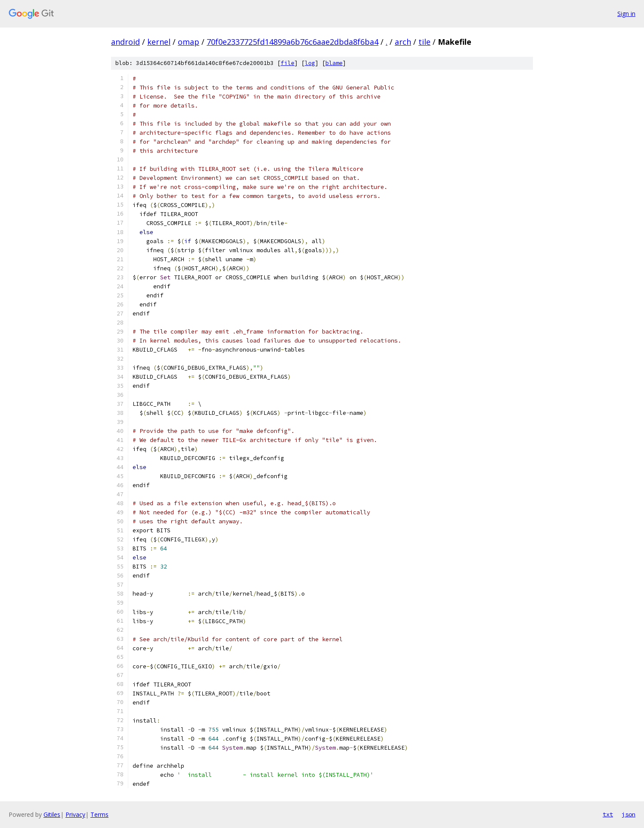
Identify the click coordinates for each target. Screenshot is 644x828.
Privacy (75, 814)
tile (424, 42)
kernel (159, 42)
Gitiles (52, 814)
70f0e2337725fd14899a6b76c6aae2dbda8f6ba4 (293, 42)
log (310, 63)
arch (403, 42)
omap (189, 42)
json (629, 814)
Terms (99, 814)
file (288, 63)
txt (608, 814)
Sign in (626, 14)
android (125, 42)
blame (334, 63)
